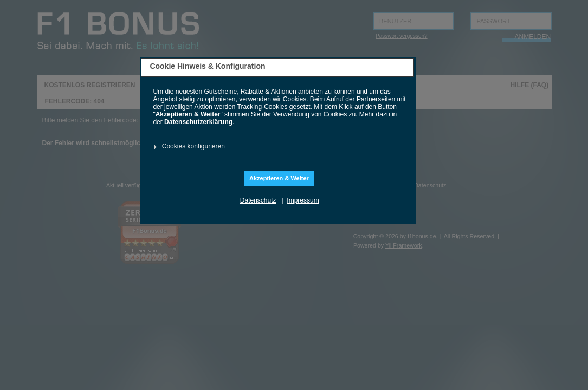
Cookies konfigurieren (193, 146)
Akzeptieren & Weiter (279, 178)
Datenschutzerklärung (198, 122)
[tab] (276, 147)
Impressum (303, 200)
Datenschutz (258, 200)
